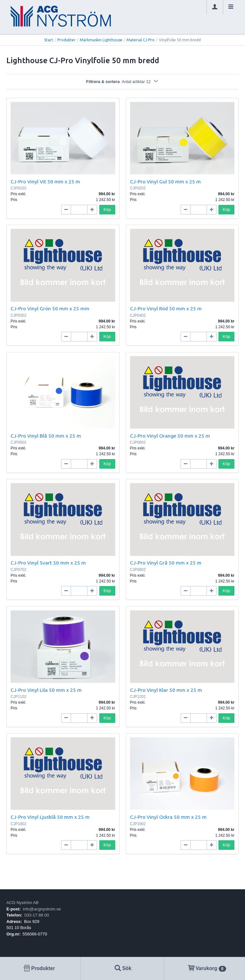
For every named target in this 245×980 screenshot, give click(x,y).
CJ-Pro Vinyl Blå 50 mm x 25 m (46, 436)
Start (49, 40)
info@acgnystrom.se (42, 909)
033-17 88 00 (37, 915)
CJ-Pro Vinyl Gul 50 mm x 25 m (165, 181)
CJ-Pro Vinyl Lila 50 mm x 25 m (46, 690)
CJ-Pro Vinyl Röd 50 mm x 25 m (166, 308)
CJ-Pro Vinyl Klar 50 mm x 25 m (166, 690)
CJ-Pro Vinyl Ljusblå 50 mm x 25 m (50, 817)
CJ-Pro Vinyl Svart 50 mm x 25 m (48, 563)
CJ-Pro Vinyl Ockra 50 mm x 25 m (168, 817)
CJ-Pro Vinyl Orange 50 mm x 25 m (170, 436)
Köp (107, 209)
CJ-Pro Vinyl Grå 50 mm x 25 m (166, 563)
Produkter (66, 40)
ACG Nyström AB (22, 903)
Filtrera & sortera (122, 82)
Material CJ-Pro (141, 40)
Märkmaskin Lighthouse (101, 40)
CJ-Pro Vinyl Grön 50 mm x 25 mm (50, 308)
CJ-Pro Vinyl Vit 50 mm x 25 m (45, 181)
